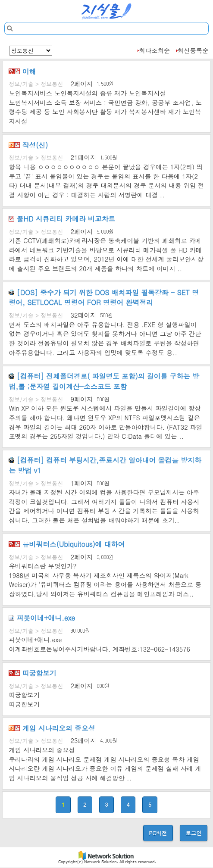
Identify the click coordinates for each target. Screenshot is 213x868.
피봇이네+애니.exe (42, 618)
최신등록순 (193, 50)
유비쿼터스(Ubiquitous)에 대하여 (67, 544)
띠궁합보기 (32, 673)
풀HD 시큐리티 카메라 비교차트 (62, 219)
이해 (22, 71)
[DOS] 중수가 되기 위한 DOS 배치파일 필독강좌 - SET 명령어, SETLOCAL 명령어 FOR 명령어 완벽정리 (103, 297)
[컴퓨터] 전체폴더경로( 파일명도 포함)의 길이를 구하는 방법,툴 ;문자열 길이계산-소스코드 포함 (104, 381)
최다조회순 (154, 50)
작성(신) (28, 145)
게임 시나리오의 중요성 (52, 728)
